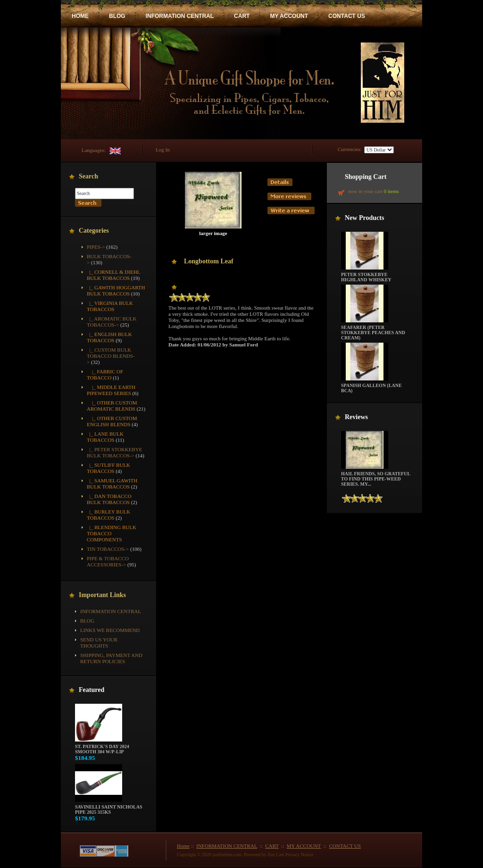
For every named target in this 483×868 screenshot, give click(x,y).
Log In (163, 150)
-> (111, 356)
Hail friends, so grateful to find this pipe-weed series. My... (376, 477)
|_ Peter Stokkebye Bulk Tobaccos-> (115, 452)
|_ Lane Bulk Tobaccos (105, 437)
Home (183, 846)
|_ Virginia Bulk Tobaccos (110, 306)
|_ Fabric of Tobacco (105, 375)
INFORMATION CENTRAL (180, 16)
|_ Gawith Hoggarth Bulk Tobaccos (116, 291)
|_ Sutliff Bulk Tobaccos (108, 468)
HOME (80, 16)
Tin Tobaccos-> (108, 549)
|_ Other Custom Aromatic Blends (112, 406)
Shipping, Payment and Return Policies (111, 658)
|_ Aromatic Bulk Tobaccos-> (112, 322)
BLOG (117, 16)
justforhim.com (227, 855)
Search (88, 176)
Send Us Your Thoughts (99, 643)
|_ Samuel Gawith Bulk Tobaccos (112, 484)
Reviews (356, 417)
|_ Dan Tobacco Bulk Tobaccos (109, 499)
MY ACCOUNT (289, 16)
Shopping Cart (366, 177)
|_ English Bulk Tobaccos (109, 337)
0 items (391, 191)
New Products (364, 218)
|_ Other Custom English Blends (112, 421)
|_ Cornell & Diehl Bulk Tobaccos (113, 275)
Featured (92, 690)
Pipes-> (96, 247)
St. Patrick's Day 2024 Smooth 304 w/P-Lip (102, 747)
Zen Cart (276, 855)
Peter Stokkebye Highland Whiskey (366, 275)
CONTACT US (347, 16)
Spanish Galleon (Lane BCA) (371, 386)
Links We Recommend (110, 630)
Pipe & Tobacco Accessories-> (108, 561)
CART (242, 16)
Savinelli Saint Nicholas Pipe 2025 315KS (108, 807)
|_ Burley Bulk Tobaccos (108, 515)
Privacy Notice (300, 855)
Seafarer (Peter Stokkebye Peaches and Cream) (373, 330)
